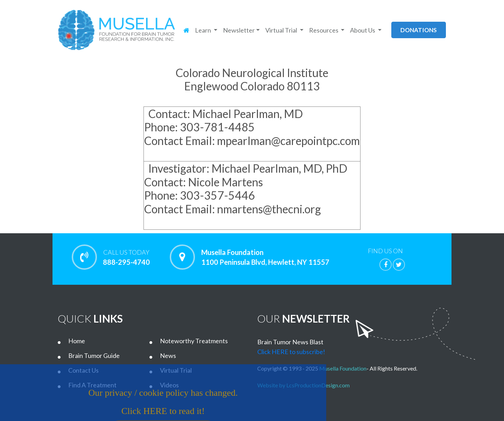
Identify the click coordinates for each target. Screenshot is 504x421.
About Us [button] (363, 30)
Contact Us (83, 370)
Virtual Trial (176, 370)
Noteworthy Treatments (194, 341)
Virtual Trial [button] (282, 30)
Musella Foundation (343, 368)
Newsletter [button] (239, 30)
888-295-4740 (126, 257)
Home (77, 341)
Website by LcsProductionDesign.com (305, 385)
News (168, 356)
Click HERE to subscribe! (291, 352)
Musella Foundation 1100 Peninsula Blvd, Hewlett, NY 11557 (265, 257)
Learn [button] (204, 30)
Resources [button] (324, 30)
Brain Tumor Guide (94, 356)
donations (419, 30)
